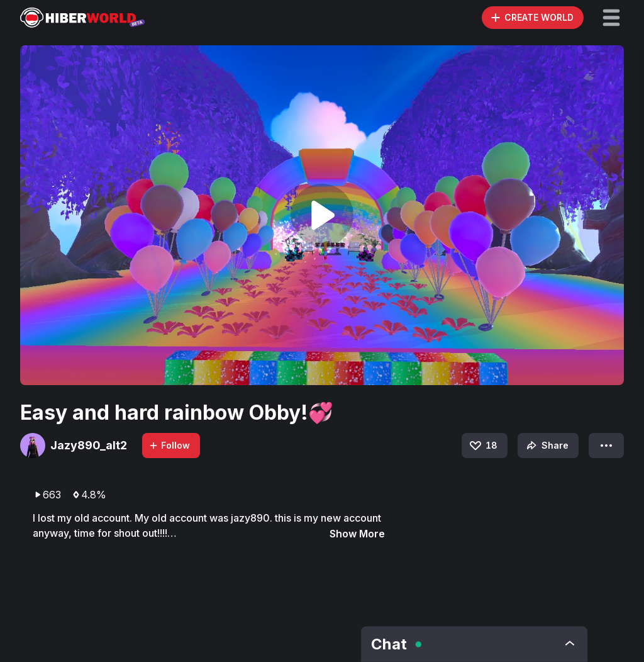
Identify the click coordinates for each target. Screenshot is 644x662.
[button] (611, 18)
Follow (169, 445)
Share (546, 446)
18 (483, 446)
